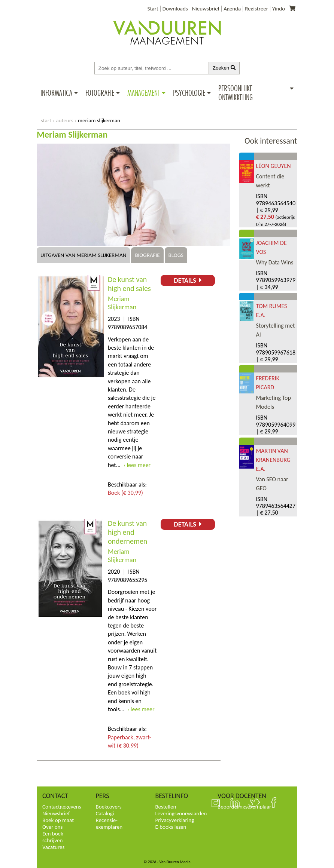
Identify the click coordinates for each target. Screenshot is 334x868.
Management (144, 93)
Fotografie (100, 93)
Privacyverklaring (174, 820)
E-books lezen (171, 827)
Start (153, 9)
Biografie (147, 255)
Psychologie (189, 93)
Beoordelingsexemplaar (244, 807)
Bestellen (166, 807)
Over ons (52, 827)
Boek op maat (58, 820)
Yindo (279, 9)
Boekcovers (109, 807)
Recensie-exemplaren (109, 823)
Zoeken (224, 68)
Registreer (256, 9)
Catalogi (105, 813)
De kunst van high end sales (129, 284)
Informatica (56, 93)
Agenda (232, 9)
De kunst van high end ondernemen (127, 532)
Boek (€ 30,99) (125, 493)
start (46, 120)
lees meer (139, 465)
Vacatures (53, 847)
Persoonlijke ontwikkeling (236, 93)
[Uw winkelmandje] (292, 9)
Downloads (175, 9)
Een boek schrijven (53, 837)
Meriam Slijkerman (122, 303)
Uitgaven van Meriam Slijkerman (83, 255)
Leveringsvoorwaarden (181, 813)
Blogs (176, 255)
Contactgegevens (62, 807)
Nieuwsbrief (206, 9)
